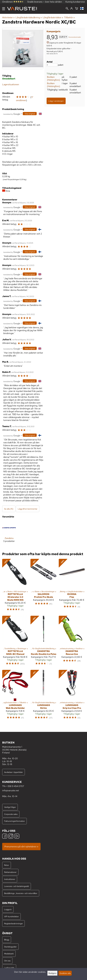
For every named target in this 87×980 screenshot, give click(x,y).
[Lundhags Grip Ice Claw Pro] (72, 696)
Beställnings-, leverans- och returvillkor (21, 893)
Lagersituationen (11, 84)
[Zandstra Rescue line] (72, 642)
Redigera (52, 973)
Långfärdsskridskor (53, 17)
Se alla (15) (9, 509)
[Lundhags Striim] (43, 696)
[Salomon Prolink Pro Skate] (43, 586)
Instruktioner (10, 879)
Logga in (8, 909)
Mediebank (9, 954)
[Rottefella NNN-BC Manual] (15, 642)
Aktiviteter (8, 17)
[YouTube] (17, 836)
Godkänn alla (65, 973)
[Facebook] (5, 836)
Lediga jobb (9, 968)
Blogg (7, 940)
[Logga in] (71, 9)
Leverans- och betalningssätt (17, 886)
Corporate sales (11, 814)
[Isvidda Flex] (72, 586)
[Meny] (4, 9)
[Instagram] (11, 836)
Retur (7, 865)
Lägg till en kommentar (28, 509)
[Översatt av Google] (12, 114)
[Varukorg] (77, 9)
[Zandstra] (9, 534)
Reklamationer (10, 872)
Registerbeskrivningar (13, 923)
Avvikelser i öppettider (14, 772)
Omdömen (13, 2)
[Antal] (52, 65)
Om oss (7, 961)
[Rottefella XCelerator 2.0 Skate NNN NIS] (15, 586)
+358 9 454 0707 (15, 786)
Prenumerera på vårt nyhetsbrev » (21, 847)
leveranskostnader (75, 37)
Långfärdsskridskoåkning (29, 17)
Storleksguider (10, 947)
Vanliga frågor (10, 807)
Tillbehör (69, 17)
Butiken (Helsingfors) (53, 78)
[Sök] (67, 9)
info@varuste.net (11, 790)
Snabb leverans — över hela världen (45, 2)
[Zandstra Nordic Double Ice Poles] (43, 642)
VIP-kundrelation (11, 916)
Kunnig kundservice (75, 2)
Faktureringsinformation (14, 821)
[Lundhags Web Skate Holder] (15, 696)
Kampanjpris (53, 31)
